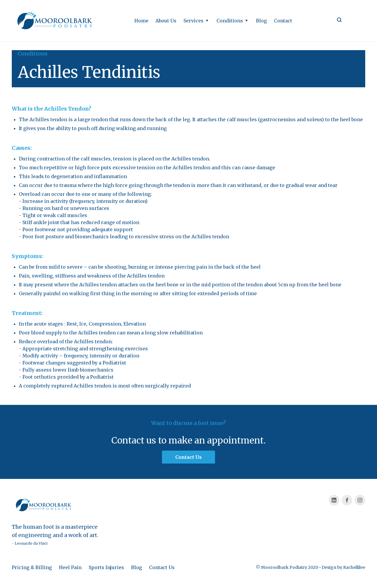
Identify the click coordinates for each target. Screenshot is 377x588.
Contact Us (162, 567)
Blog (261, 21)
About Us (166, 21)
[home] (56, 21)
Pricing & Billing (32, 567)
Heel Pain (70, 567)
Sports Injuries (106, 567)
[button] (196, 21)
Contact (283, 21)
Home (141, 21)
